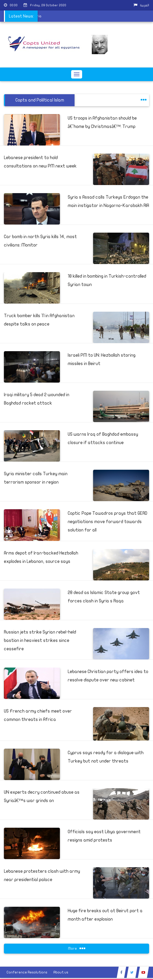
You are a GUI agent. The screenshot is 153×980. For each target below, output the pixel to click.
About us (61, 972)
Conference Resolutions (27, 972)
